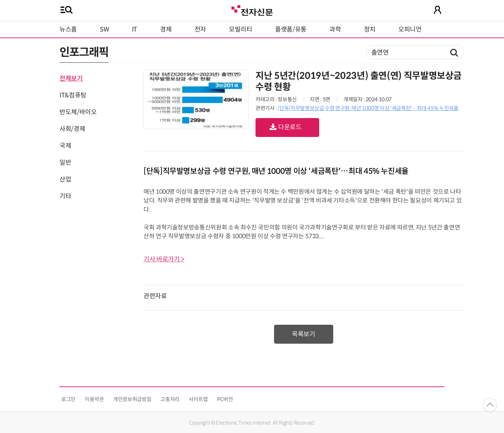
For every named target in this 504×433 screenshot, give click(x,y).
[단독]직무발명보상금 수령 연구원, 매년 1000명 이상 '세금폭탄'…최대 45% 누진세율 (368, 108)
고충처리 (170, 399)
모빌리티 (241, 29)
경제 (166, 29)
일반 (65, 163)
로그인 (68, 399)
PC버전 (225, 399)
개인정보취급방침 (132, 399)
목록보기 (304, 334)
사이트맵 (198, 399)
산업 (65, 179)
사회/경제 (72, 129)
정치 (370, 29)
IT (135, 29)
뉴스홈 (68, 29)
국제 (65, 146)
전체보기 (71, 78)
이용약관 (94, 399)
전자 (200, 29)
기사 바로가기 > (164, 259)
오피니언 (410, 29)
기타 (65, 196)
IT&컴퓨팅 (73, 95)
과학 (335, 29)
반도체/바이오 (78, 112)
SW (104, 29)
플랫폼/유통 (291, 29)
